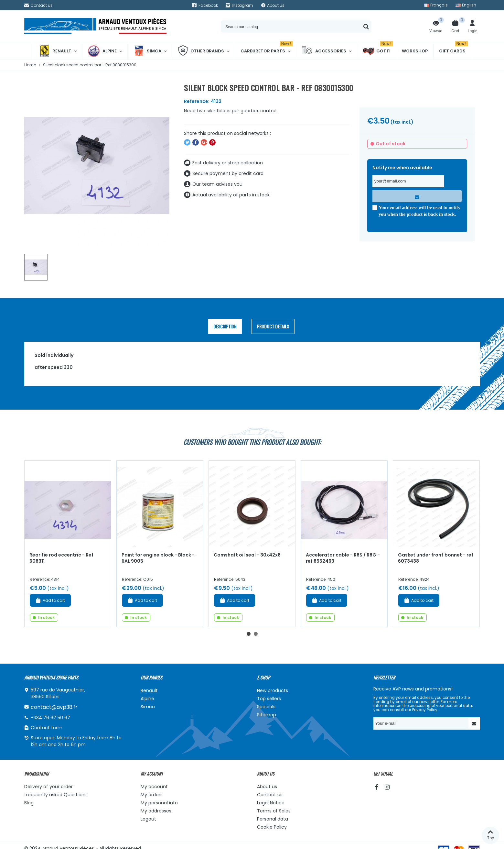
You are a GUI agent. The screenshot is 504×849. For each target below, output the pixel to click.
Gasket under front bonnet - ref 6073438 (436, 558)
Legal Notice (271, 803)
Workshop (415, 51)
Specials (266, 707)
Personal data (273, 819)
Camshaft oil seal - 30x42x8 (247, 555)
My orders (152, 795)
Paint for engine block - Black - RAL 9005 (158, 558)
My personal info (159, 803)
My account (154, 787)
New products (273, 690)
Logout (148, 819)
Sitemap (267, 715)
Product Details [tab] (273, 326)
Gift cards (453, 49)
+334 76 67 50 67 (50, 718)
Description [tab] (225, 326)
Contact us (270, 795)
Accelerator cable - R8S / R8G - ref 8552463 (343, 558)
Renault (55, 51)
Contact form (47, 728)
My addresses (156, 811)
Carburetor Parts (267, 49)
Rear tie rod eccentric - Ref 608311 (61, 558)
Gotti (378, 51)
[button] (249, 634)
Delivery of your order (48, 787)
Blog (29, 803)
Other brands (201, 51)
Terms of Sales (274, 811)
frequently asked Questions (55, 795)
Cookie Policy (272, 827)
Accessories (324, 51)
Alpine (102, 51)
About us (267, 787)
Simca (147, 51)
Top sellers (269, 699)
